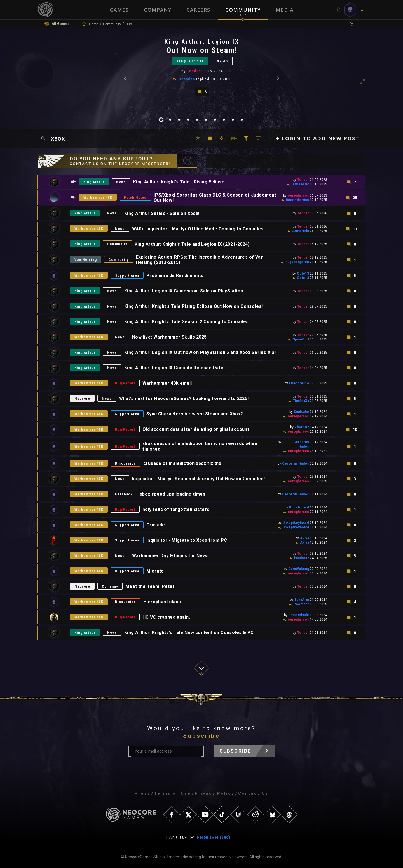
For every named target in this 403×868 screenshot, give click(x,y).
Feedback (124, 494)
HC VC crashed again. (166, 617)
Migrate (155, 571)
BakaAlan (302, 600)
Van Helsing (86, 260)
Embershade (299, 615)
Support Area (127, 275)
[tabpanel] (201, 67)
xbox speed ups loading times (173, 494)
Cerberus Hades (296, 463)
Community (243, 10)
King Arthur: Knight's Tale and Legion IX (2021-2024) (192, 244)
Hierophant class (162, 602)
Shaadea (187, 79)
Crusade (156, 525)
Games (119, 10)
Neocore (82, 398)
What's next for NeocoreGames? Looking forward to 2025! (184, 398)
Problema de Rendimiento (175, 275)
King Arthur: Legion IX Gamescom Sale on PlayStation (184, 291)
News (223, 61)
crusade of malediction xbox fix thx (182, 463)
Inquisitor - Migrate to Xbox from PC (187, 540)
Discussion (126, 463)
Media (285, 10)
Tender (194, 71)
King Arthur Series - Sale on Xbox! (162, 213)
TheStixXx (301, 401)
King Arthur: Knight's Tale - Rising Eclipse (179, 182)
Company (158, 10)
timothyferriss (297, 200)
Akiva (304, 538)
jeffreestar (300, 184)
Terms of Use (173, 793)
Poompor (301, 604)
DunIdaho (301, 412)
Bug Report (125, 383)
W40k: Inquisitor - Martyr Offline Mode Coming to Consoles (198, 229)
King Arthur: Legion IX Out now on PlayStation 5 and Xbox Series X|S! (200, 352)
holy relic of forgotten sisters (176, 509)
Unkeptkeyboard (296, 523)
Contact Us (253, 793)
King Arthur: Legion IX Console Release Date (174, 368)
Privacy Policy (215, 793)
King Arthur (190, 61)
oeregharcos (298, 195)
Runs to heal (299, 507)
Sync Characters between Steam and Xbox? (195, 414)
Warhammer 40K (98, 198)
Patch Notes (135, 198)
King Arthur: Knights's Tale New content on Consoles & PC (189, 632)
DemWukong (299, 569)
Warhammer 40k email (167, 383)
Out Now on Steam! (202, 50)
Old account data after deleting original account (196, 429)
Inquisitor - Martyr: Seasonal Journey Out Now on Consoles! (198, 479)
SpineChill (301, 339)
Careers (198, 10)
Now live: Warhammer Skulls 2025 (169, 337)
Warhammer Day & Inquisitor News (170, 556)
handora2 (302, 558)
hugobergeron (297, 262)
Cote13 (303, 273)
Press (142, 793)
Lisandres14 (299, 383)
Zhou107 (302, 427)
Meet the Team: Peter (150, 586)
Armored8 (301, 231)
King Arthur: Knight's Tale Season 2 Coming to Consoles (187, 322)
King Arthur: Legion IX (202, 42)
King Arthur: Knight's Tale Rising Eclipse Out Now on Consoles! (194, 306)
